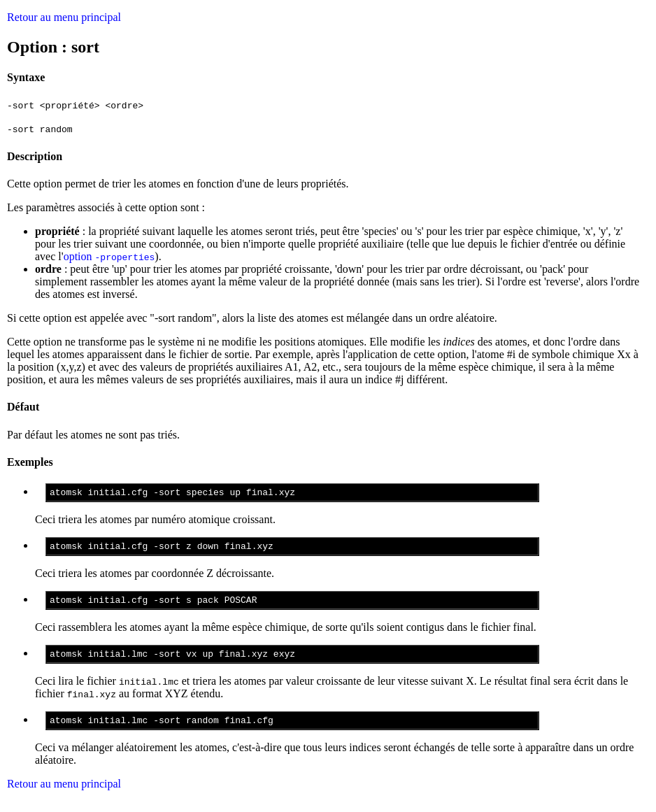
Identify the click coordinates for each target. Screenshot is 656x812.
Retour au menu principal (64, 17)
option (109, 256)
